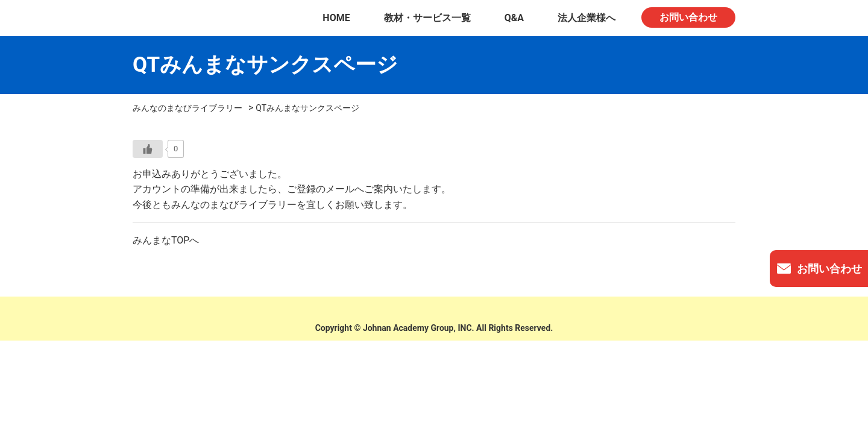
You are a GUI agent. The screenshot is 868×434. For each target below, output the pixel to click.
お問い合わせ (688, 17)
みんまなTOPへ (166, 240)
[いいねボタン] (148, 149)
